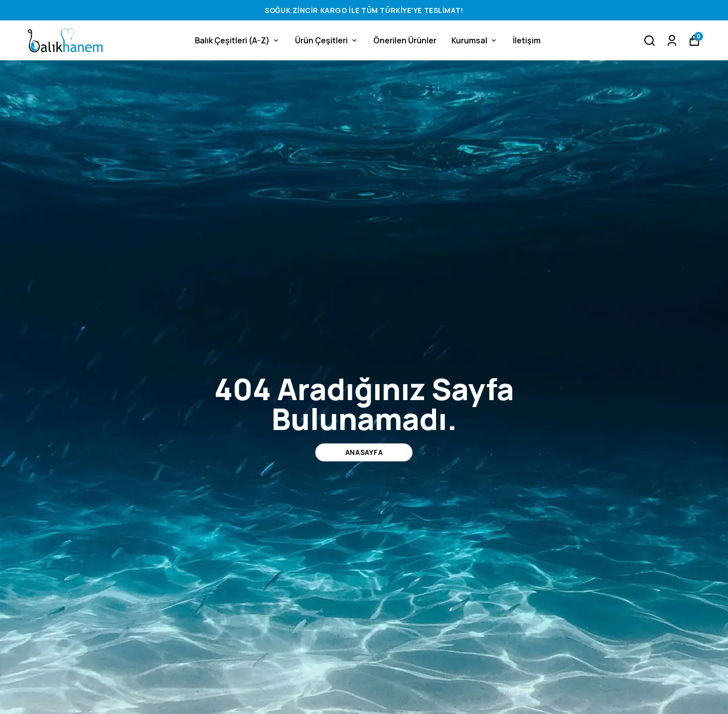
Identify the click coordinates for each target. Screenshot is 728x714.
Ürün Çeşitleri (327, 40)
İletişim (527, 40)
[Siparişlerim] (672, 41)
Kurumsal (475, 40)
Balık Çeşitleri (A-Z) (237, 40)
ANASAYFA (364, 452)
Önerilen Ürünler (405, 40)
